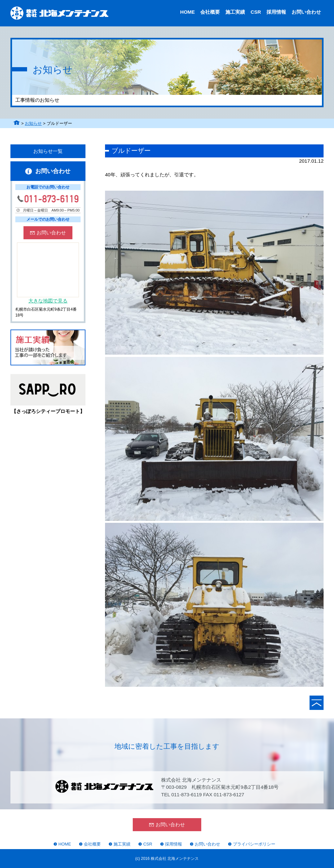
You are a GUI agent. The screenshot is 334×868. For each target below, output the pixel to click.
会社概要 (210, 12)
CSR (256, 12)
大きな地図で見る (48, 301)
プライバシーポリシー (254, 844)
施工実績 (235, 12)
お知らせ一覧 (48, 151)
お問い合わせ (306, 12)
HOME (187, 12)
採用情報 (276, 12)
